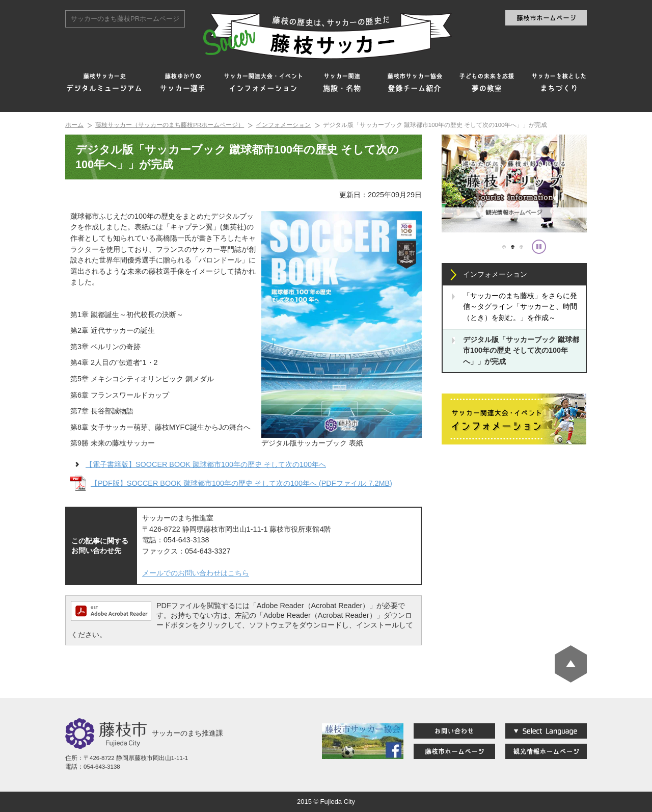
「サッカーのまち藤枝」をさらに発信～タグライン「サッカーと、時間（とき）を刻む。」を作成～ (520, 307)
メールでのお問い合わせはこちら (196, 573)
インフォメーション (283, 125)
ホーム (74, 125)
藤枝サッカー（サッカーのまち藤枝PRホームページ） (170, 125)
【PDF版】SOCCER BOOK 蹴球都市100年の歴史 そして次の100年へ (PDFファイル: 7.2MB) (241, 483)
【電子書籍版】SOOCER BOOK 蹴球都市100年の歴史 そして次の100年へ (206, 464)
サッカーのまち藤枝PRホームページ (125, 19)
